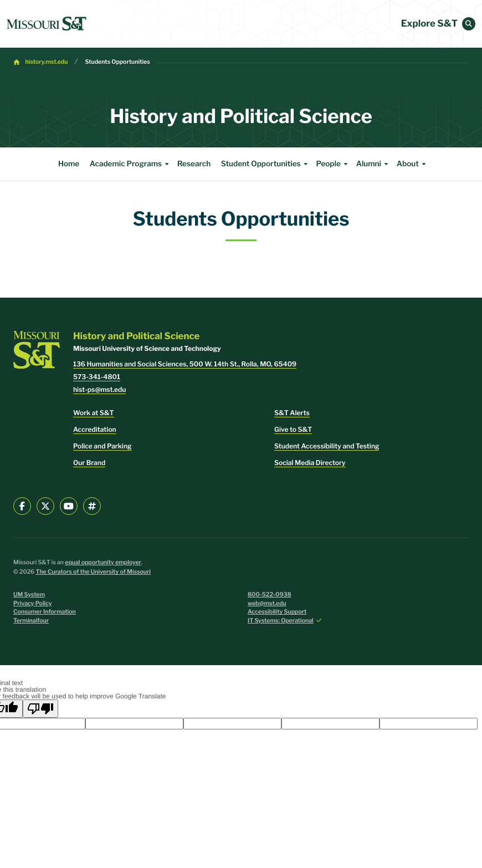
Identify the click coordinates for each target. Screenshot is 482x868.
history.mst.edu (47, 62)
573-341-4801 (97, 377)
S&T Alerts (292, 413)
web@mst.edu (267, 603)
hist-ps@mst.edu (99, 389)
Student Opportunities (266, 164)
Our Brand (89, 463)
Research (194, 164)
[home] (47, 24)
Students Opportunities (117, 62)
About (413, 164)
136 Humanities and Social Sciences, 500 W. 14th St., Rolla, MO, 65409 (185, 364)
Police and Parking (102, 446)
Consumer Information (45, 612)
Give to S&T (293, 429)
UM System (29, 594)
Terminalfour (31, 621)
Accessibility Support (277, 612)
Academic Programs (131, 164)
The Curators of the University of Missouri (93, 572)
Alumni (374, 164)
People (333, 164)
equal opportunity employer (103, 562)
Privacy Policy (33, 603)
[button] (469, 24)
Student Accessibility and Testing (327, 446)
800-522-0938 (270, 594)
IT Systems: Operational (281, 621)
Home (69, 164)
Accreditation (95, 429)
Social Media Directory (310, 463)
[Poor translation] (40, 709)
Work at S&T (94, 413)
